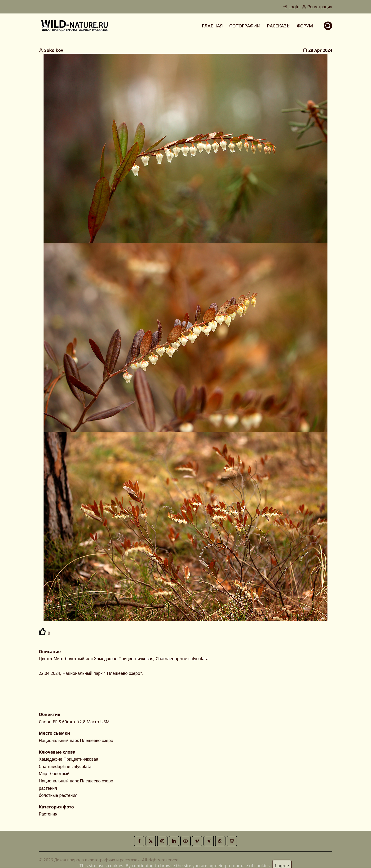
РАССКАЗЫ (279, 26)
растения (48, 788)
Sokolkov (54, 50)
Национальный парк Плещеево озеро (76, 740)
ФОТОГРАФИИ (245, 26)
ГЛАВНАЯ (212, 26)
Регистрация (317, 7)
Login (291, 7)
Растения (48, 814)
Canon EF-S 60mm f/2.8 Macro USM (74, 722)
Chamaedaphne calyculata (65, 766)
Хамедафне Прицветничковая (68, 759)
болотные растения (58, 795)
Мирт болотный (54, 773)
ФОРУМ (305, 26)
